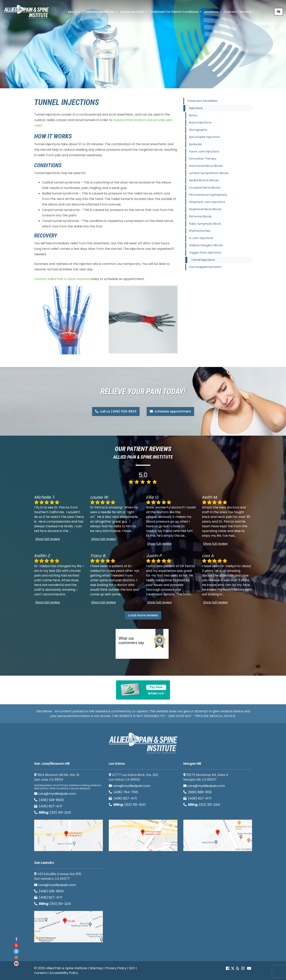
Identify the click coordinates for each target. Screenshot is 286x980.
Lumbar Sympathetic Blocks (209, 173)
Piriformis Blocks (200, 216)
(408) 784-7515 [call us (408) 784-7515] (123, 792)
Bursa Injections (200, 122)
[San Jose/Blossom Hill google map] (69, 835)
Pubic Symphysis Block (205, 224)
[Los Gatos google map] (143, 835)
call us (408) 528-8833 (116, 411)
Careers (40, 973)
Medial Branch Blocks (204, 180)
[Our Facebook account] (228, 969)
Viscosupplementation (205, 267)
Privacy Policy (116, 968)
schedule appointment (170, 411)
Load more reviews (143, 615)
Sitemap (96, 968)
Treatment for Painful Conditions (176, 13)
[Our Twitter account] (233, 969)
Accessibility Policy (64, 973)
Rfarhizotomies (200, 231)
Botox (193, 115)
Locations (213, 13)
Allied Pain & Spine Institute (66, 968)
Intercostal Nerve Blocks (206, 166)
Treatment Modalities (100, 13)
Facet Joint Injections (204, 151)
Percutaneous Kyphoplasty (208, 195)
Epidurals (195, 144)
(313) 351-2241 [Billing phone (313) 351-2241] (53, 813)
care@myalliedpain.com (55, 794)
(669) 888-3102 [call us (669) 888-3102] (198, 792)
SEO (132, 968)
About (74, 13)
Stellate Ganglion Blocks (206, 245)
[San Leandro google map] (69, 927)
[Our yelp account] (238, 969)
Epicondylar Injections (204, 137)
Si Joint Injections (201, 238)
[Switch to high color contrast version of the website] (279, 12)
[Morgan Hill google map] (218, 835)
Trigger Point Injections (205, 253)
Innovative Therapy (203, 159)
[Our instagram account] (243, 969)
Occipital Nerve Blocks (205, 188)
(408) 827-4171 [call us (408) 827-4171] (48, 806)
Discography (198, 130)
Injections (196, 108)
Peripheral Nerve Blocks (205, 209)
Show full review (48, 539)
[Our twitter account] (16, 951)
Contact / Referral (240, 13)
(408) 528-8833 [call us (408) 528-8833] (49, 800)
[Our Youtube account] (249, 969)
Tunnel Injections (203, 260)
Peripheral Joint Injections (207, 202)
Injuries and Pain (134, 13)
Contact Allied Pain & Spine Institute (62, 279)
